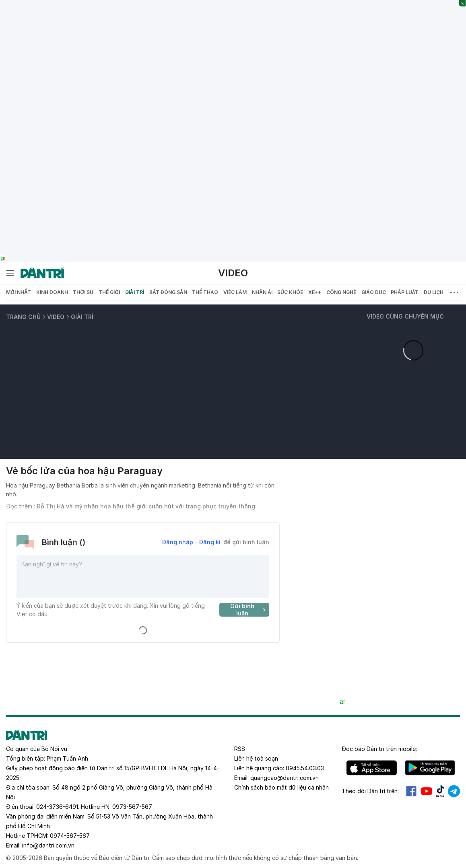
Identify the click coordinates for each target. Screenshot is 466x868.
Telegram (454, 791)
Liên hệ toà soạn (256, 758)
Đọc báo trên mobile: (379, 749)
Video (233, 273)
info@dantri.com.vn (48, 845)
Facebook (411, 791)
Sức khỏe (290, 292)
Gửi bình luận (249, 610)
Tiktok (440, 791)
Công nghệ (341, 292)
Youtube (427, 791)
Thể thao (205, 292)
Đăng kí (210, 542)
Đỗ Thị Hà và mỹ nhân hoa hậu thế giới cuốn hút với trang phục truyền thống (146, 506)
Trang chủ (23, 317)
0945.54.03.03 (305, 768)
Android (430, 768)
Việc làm (235, 292)
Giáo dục (374, 292)
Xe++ (315, 292)
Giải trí (135, 292)
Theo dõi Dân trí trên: (370, 791)
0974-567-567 (70, 836)
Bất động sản (168, 292)
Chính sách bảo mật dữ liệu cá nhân (281, 787)
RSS (240, 749)
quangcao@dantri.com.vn (285, 778)
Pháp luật (405, 292)
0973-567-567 (132, 807)
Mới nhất (19, 292)
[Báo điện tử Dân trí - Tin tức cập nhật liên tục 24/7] (42, 273)
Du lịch (434, 292)
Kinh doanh (52, 292)
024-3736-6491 (57, 807)
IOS (372, 768)
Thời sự (83, 292)
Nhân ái (262, 292)
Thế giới (109, 292)
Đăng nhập (178, 542)
